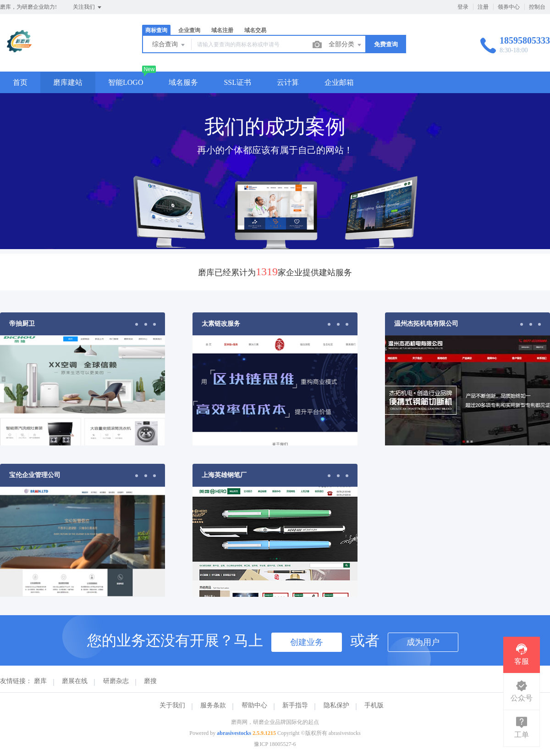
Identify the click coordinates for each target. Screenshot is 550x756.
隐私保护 (336, 705)
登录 (463, 7)
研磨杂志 (116, 681)
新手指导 (295, 705)
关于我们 (172, 705)
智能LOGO (126, 82)
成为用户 (423, 642)
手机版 (374, 705)
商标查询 (156, 30)
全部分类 (346, 45)
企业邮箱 (339, 82)
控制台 (537, 7)
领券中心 (509, 7)
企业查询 (189, 30)
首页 (20, 82)
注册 (483, 7)
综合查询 (169, 45)
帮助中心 (254, 705)
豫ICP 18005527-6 (275, 744)
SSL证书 (237, 82)
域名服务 (183, 82)
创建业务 (307, 642)
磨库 (40, 681)
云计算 (288, 82)
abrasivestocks (234, 733)
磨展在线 (75, 681)
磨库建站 (68, 82)
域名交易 (255, 30)
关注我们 (88, 7)
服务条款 (213, 705)
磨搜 (150, 681)
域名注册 (222, 30)
